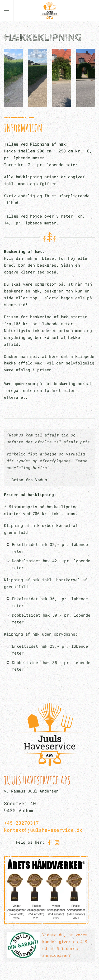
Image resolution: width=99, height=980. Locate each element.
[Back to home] (50, 11)
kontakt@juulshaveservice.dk (43, 830)
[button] (7, 11)
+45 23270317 (21, 823)
